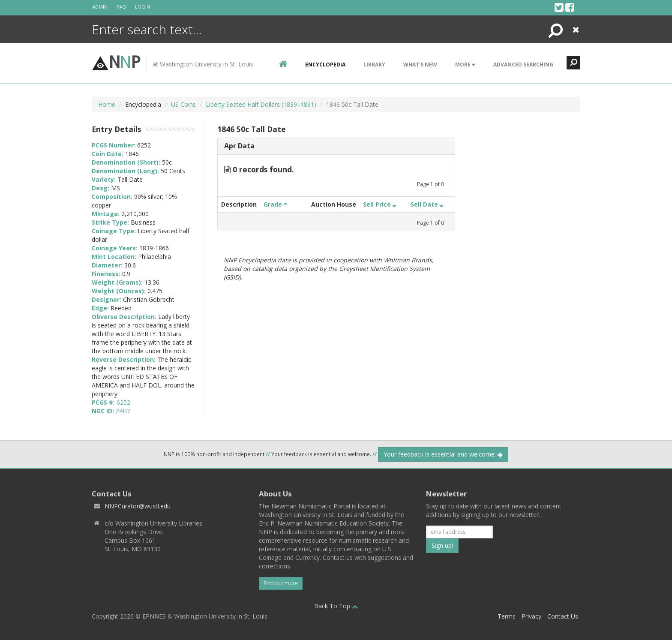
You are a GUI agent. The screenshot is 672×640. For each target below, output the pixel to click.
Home (107, 104)
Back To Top (336, 606)
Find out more (281, 583)
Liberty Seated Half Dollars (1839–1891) (261, 104)
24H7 (123, 411)
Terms (507, 616)
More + (465, 65)
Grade (275, 204)
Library (374, 65)
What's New (420, 65)
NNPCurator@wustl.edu (138, 506)
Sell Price (379, 204)
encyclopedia (325, 65)
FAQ (121, 7)
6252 (123, 402)
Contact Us (563, 616)
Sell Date (427, 204)
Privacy (531, 616)
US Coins (183, 104)
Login (142, 7)
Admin (100, 7)
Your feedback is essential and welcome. (443, 454)
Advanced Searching (523, 65)
